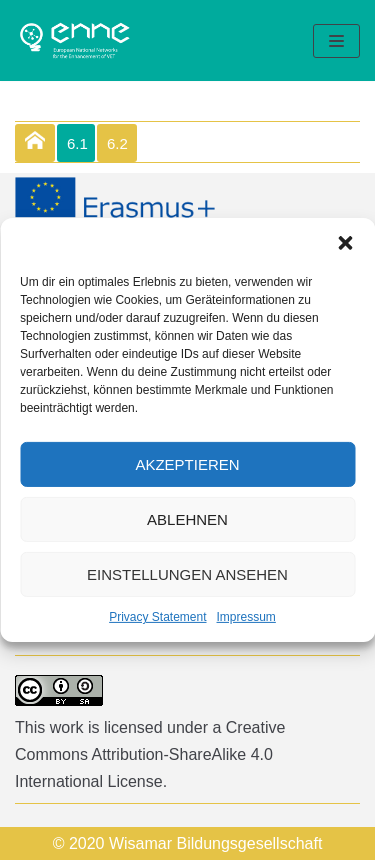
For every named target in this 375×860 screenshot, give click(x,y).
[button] (345, 243)
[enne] (75, 40)
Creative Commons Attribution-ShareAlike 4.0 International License (150, 754)
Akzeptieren (187, 463)
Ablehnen (187, 518)
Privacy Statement (157, 617)
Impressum (246, 617)
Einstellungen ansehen (187, 573)
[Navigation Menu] (336, 41)
